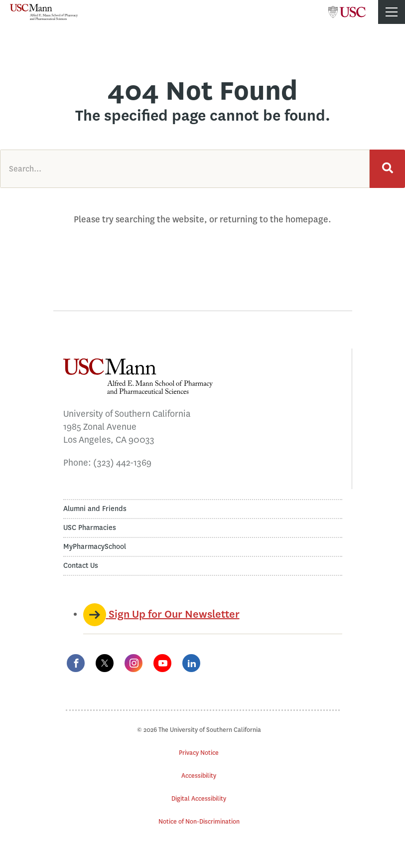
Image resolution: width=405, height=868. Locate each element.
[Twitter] (105, 663)
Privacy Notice (199, 753)
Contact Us (81, 566)
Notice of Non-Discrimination (199, 821)
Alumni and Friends (95, 509)
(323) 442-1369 (122, 463)
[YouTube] (162, 663)
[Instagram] (134, 663)
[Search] (387, 169)
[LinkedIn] (191, 663)
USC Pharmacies (90, 528)
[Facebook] (76, 663)
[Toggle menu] (392, 12)
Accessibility (199, 776)
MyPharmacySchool (95, 547)
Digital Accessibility (199, 798)
